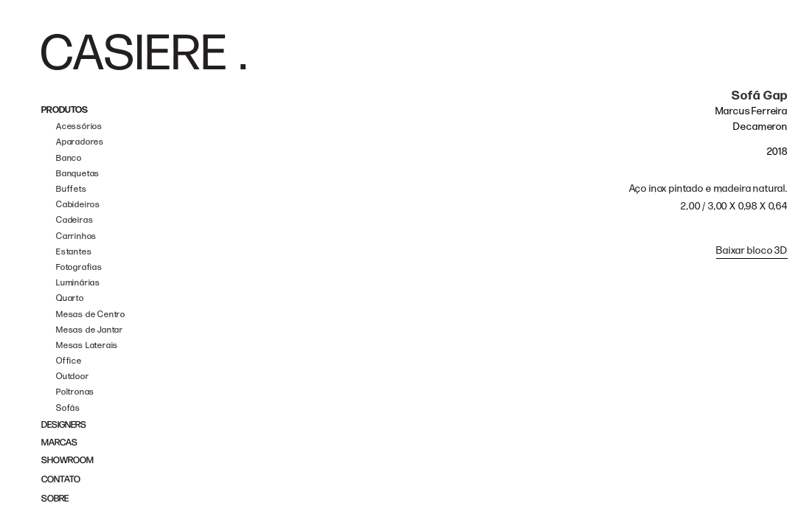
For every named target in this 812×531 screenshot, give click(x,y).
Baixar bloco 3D (752, 250)
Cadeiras (74, 220)
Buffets (72, 189)
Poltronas (75, 392)
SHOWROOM (67, 461)
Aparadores (80, 142)
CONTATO (61, 480)
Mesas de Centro (91, 315)
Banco (69, 158)
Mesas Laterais (87, 346)
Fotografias (79, 267)
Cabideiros (78, 205)
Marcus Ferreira (752, 111)
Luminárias (78, 283)
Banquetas (78, 174)
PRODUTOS (65, 110)
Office (69, 361)
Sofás (68, 408)
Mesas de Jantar (90, 330)
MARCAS (59, 443)
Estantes (74, 252)
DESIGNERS (64, 425)
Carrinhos (76, 236)
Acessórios (79, 126)
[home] (143, 52)
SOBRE (55, 499)
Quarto (70, 298)
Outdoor (73, 376)
